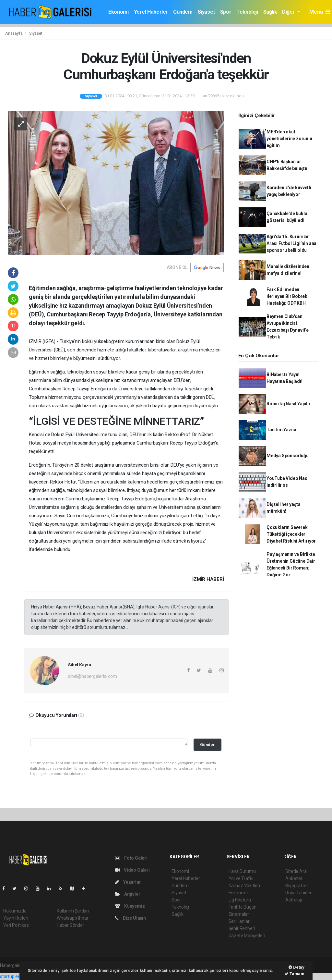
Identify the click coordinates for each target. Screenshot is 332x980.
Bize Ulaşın (130, 918)
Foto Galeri (131, 858)
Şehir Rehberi (242, 928)
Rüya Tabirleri (299, 893)
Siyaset (206, 12)
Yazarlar (128, 882)
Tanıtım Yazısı (281, 430)
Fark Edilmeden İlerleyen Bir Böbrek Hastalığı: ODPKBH (287, 296)
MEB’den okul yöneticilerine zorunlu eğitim (289, 139)
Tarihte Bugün (243, 907)
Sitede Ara (296, 871)
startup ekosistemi (19, 976)
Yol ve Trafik (241, 878)
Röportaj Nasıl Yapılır (289, 404)
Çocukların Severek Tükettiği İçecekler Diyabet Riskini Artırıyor (291, 534)
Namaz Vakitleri (244, 886)
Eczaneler (238, 893)
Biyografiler (297, 886)
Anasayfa (14, 33)
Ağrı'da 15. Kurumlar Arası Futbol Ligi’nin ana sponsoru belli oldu (291, 243)
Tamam (294, 974)
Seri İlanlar (239, 921)
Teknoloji (247, 12)
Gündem (183, 12)
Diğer (289, 12)
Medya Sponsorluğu (288, 456)
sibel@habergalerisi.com (93, 676)
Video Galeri (132, 870)
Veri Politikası (16, 925)
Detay (296, 967)
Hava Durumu (242, 871)
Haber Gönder (71, 925)
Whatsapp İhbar (72, 918)
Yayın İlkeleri (16, 918)
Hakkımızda (15, 911)
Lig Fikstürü (240, 900)
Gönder (207, 745)
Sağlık (270, 12)
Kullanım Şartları (73, 911)
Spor (226, 12)
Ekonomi (118, 12)
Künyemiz (130, 906)
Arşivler (128, 894)
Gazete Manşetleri (247, 936)
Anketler (294, 878)
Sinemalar (239, 914)
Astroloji (293, 900)
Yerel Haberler (151, 12)
